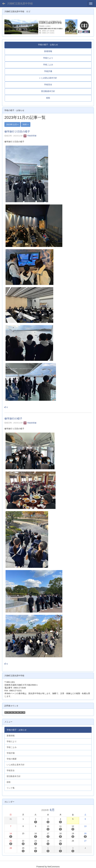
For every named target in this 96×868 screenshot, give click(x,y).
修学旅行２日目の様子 (17, 132)
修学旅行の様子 (13, 419)
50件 (25, 124)
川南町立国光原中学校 (20, 4)
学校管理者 (30, 136)
